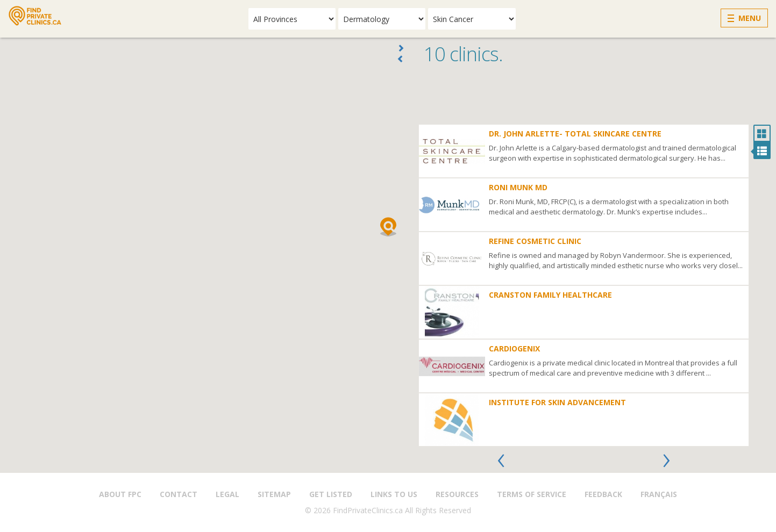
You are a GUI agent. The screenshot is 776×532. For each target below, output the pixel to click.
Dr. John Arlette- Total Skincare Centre (575, 134)
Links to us (394, 494)
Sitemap (274, 494)
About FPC (120, 494)
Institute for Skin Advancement (557, 402)
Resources (457, 494)
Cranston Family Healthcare (550, 295)
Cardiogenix (514, 348)
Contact (179, 494)
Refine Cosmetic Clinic (535, 241)
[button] (388, 227)
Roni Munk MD (518, 187)
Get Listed (331, 494)
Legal (227, 494)
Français (659, 494)
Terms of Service (532, 494)
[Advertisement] (595, 97)
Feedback (603, 494)
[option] (584, 285)
